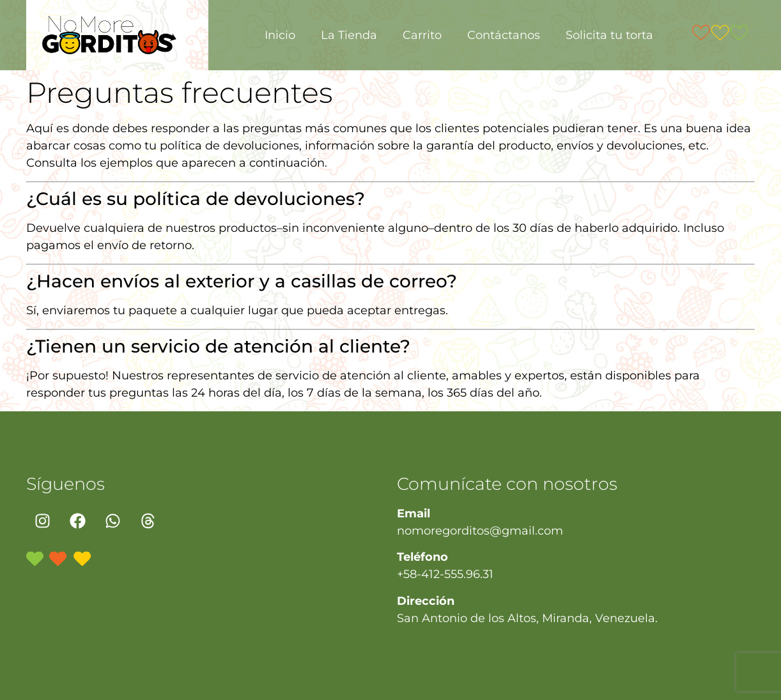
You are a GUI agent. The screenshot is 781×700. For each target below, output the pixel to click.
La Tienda (349, 35)
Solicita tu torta (609, 35)
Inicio (280, 35)
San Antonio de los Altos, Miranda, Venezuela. (527, 618)
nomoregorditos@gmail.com (480, 531)
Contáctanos (504, 35)
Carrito (422, 35)
